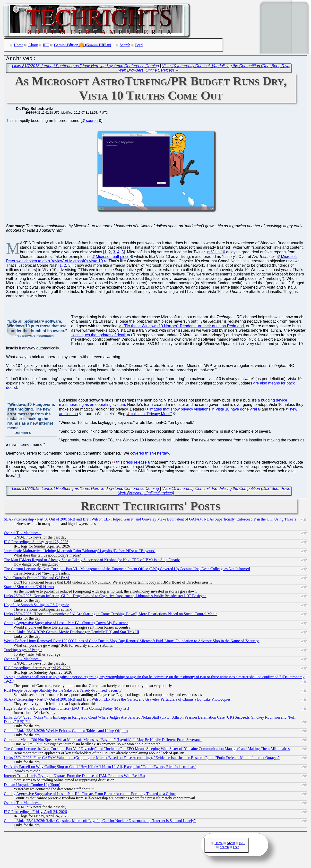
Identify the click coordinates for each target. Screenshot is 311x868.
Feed (139, 45)
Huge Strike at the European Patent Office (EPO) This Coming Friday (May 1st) (66, 709)
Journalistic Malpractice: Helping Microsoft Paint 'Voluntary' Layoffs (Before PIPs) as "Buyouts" (80, 552)
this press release (131, 463)
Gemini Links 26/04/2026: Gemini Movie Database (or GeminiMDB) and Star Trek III (72, 633)
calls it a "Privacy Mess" (151, 415)
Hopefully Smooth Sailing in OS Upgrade (36, 606)
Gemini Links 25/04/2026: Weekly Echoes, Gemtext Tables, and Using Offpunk (66, 732)
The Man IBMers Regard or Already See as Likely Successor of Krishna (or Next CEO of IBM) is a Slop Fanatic (92, 561)
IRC (46, 45)
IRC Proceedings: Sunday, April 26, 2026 (36, 543)
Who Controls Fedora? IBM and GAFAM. (37, 579)
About (33, 45)
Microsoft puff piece (112, 258)
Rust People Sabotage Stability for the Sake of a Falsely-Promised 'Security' (63, 691)
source (92, 122)
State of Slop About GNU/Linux (29, 588)
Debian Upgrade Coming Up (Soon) (32, 786)
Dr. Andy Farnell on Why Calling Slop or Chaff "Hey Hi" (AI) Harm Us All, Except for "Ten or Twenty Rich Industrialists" (100, 768)
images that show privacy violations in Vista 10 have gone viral (203, 410)
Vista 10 (218, 253)
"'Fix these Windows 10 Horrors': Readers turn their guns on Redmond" (184, 327)
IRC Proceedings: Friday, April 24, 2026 (35, 813)
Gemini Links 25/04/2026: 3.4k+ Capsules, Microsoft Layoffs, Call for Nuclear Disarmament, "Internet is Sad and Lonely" (100, 822)
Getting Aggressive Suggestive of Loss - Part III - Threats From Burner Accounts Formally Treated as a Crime (90, 795)
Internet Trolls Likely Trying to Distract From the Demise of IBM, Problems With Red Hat (75, 777)
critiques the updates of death (101, 336)
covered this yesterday (150, 454)
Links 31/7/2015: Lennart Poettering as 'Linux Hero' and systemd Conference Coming (85, 67)
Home (19, 45)
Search (125, 45)
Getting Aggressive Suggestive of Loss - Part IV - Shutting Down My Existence (66, 624)
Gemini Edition (66, 45)
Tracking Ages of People (23, 651)
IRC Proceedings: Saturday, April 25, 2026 (37, 669)
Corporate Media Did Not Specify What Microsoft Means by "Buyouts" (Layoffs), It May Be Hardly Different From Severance (103, 741)
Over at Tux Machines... (23, 534)
